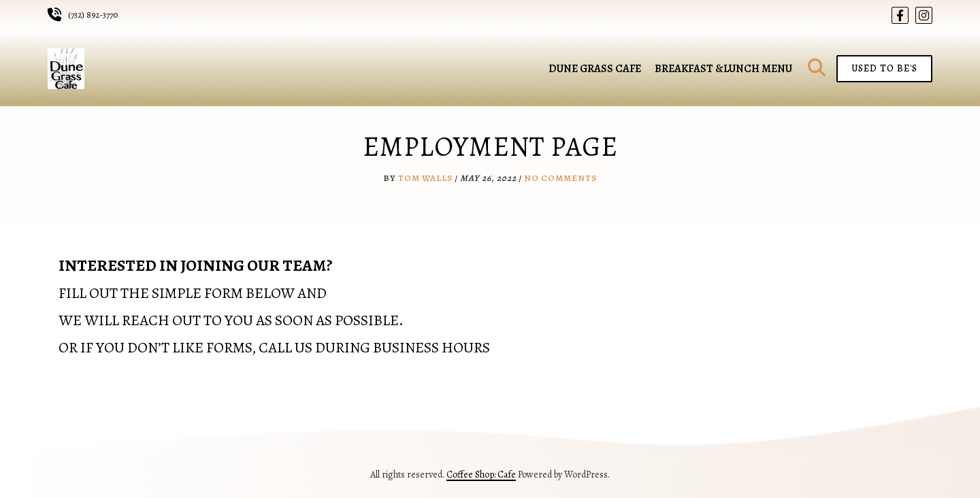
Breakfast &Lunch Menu (723, 69)
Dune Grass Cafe (595, 69)
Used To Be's (884, 68)
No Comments (560, 178)
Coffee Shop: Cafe (481, 475)
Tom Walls (425, 178)
